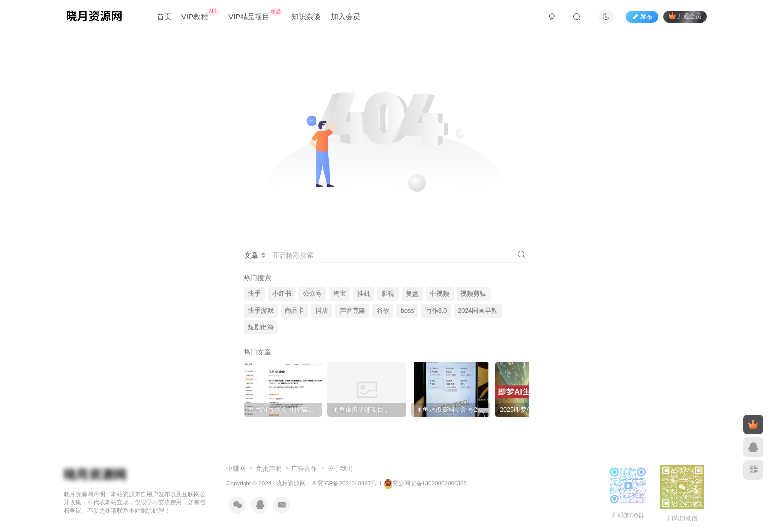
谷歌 (383, 311)
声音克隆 (352, 311)
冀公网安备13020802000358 (430, 483)
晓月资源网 (291, 483)
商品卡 (295, 311)
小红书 (282, 294)
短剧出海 (261, 327)
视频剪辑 (473, 294)
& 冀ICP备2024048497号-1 (347, 483)
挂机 (364, 294)
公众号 (312, 294)
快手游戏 (261, 311)
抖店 (322, 311)
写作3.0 (436, 311)
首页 (164, 17)
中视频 (439, 294)
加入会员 (346, 17)
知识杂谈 (306, 17)
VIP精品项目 (255, 15)
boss (407, 311)
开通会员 (685, 16)
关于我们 (340, 469)
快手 (254, 294)
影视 (388, 294)
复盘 (412, 294)
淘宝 (340, 294)
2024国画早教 (478, 311)
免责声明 (269, 469)
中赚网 (236, 469)
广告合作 (304, 469)
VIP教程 (201, 15)
